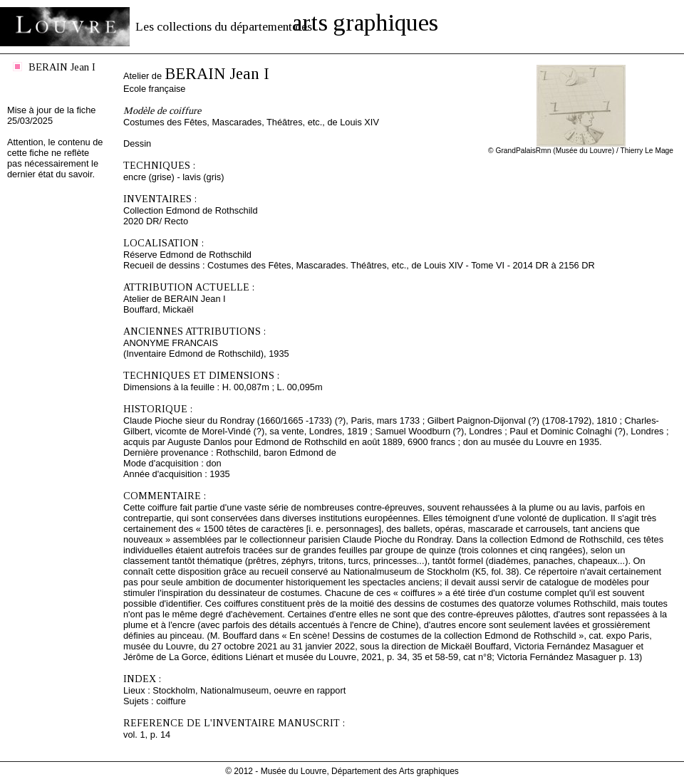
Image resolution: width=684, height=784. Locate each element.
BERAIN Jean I (62, 67)
